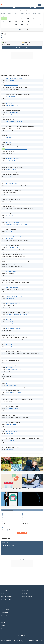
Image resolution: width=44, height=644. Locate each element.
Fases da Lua (26, 44)
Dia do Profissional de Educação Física (14, 78)
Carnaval (5, 518)
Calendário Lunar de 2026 (8, 548)
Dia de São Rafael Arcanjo (11, 436)
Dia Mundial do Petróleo (11, 424)
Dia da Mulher (26, 518)
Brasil (12, 5)
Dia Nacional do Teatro (11, 271)
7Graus (21, 639)
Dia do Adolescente (10, 299)
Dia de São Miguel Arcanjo (11, 431)
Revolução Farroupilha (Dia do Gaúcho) (14, 296)
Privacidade (3, 626)
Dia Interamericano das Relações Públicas (15, 381)
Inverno (5, 520)
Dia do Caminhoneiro (10, 234)
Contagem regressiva (5, 613)
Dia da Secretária (9, 450)
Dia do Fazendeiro (10, 301)
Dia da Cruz (8, 218)
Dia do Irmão (8, 138)
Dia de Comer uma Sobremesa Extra (14, 112)
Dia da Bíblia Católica (10, 440)
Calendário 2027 (25, 590)
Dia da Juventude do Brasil (11, 324)
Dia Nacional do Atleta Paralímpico (13, 328)
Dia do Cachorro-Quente (11, 179)
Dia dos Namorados (27, 524)
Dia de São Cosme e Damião (12, 404)
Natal (4, 514)
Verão (24, 520)
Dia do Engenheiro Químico (12, 287)
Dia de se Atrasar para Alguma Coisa (14, 122)
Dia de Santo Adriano (10, 161)
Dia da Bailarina (9, 83)
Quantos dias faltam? (8, 510)
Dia (5, 530)
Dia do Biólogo (9, 103)
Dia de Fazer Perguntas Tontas (12, 408)
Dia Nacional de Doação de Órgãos (13, 392)
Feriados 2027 (25, 593)
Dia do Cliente (9, 231)
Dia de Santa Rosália (10, 115)
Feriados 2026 (33, 8)
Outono (25, 522)
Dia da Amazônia (9, 124)
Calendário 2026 (11, 8)
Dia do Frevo (8, 220)
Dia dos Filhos (9, 363)
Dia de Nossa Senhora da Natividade (14, 163)
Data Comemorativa (6, 44)
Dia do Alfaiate (9, 140)
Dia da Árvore (9, 319)
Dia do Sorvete (9, 344)
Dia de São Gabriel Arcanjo (11, 434)
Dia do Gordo (8, 188)
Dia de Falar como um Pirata (12, 269)
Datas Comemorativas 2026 (6, 597)
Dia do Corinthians (10, 80)
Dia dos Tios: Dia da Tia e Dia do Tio (13, 303)
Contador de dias (6, 554)
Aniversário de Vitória (10, 165)
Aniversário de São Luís (11, 170)
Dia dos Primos (9, 383)
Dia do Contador (9, 322)
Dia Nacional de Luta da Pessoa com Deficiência (16, 315)
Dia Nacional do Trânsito (11, 367)
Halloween (5, 524)
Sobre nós (3, 622)
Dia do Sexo (8, 142)
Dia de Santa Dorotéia (10, 96)
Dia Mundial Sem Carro (11, 326)
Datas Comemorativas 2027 (27, 597)
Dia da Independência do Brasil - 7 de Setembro (16, 149)
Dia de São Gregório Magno (12, 106)
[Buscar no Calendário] (39, 5)
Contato (3, 629)
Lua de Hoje (4, 551)
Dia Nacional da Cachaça (11, 204)
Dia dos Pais (26, 516)
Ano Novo (25, 514)
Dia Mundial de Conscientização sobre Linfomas (16, 225)
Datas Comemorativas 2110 (8, 545)
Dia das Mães (6, 516)
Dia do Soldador (9, 347)
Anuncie (3, 632)
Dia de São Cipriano (10, 238)
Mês (13, 530)
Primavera (5, 522)
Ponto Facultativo (26, 42)
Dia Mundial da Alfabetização (12, 158)
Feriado (4, 42)
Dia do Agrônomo (9, 215)
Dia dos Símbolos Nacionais (12, 259)
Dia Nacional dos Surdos (11, 386)
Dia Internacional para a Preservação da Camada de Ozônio (19, 236)
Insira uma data (6, 527)
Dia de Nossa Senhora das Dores (13, 222)
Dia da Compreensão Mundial (12, 247)
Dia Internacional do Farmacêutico (13, 370)
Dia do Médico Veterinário (11, 183)
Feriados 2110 (5, 542)
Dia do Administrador (10, 177)
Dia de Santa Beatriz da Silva (12, 85)
